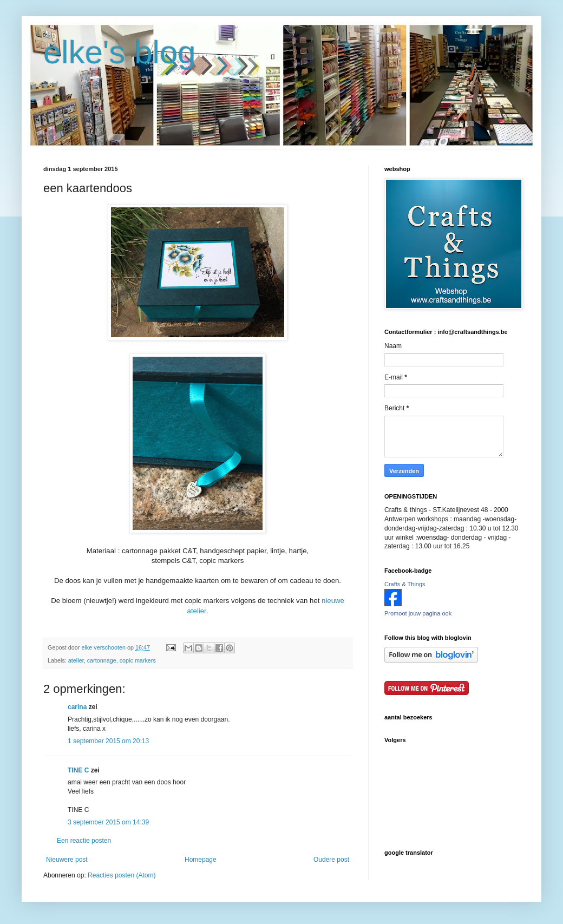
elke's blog (120, 52)
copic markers (138, 660)
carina (77, 707)
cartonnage (102, 660)
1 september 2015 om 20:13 (108, 741)
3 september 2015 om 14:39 (108, 822)
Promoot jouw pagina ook (418, 613)
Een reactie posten (84, 841)
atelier (76, 660)
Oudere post (331, 860)
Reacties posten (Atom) (122, 875)
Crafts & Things (405, 584)
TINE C (78, 770)
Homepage (201, 860)
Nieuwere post (67, 860)
